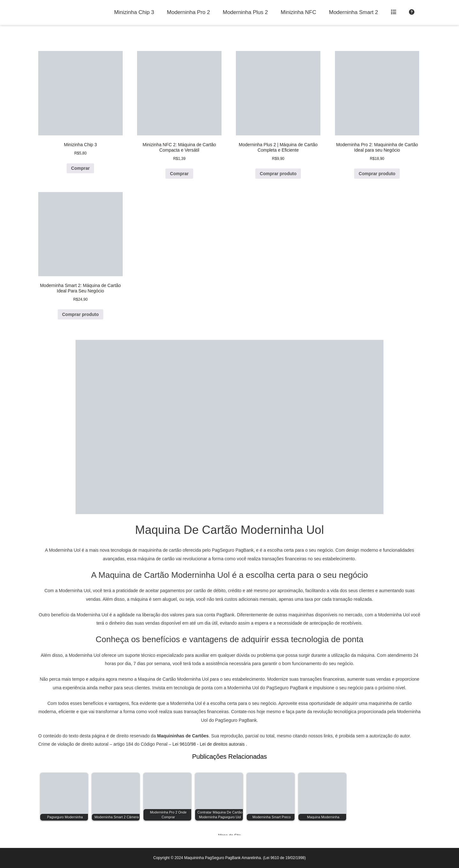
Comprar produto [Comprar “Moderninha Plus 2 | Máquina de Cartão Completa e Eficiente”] (278, 174)
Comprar (80, 168)
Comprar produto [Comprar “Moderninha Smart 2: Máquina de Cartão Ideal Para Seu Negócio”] (80, 314)
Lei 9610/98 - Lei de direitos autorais (208, 744)
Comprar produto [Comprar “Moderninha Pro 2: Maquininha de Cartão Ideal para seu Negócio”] (377, 174)
